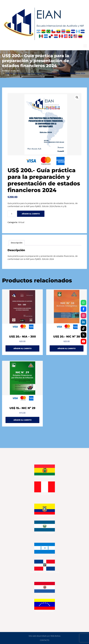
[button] (77, 97)
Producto (15, 71)
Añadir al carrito (31, 214)
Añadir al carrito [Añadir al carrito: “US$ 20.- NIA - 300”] (22, 348)
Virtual (21, 222)
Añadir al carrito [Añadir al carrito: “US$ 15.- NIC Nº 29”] (22, 420)
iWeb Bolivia (55, 636)
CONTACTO (45, 640)
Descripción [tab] (17, 243)
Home (5, 71)
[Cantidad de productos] (12, 214)
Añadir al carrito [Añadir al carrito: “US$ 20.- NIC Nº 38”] (67, 348)
